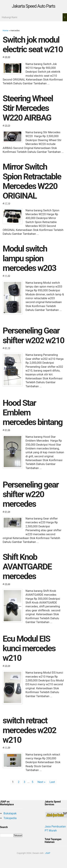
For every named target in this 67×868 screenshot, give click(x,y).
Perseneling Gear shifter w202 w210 (33, 335)
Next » (41, 782)
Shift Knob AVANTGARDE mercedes (27, 567)
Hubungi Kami (9, 17)
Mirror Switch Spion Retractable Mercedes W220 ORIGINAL (32, 181)
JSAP (48, 853)
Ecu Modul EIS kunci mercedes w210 (29, 648)
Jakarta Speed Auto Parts (33, 6)
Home (5, 31)
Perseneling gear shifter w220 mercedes (31, 494)
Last (52, 782)
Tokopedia (10, 818)
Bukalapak (10, 813)
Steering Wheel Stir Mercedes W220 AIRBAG (28, 108)
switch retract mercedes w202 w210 (29, 730)
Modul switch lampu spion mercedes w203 (29, 258)
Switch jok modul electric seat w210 (33, 45)
